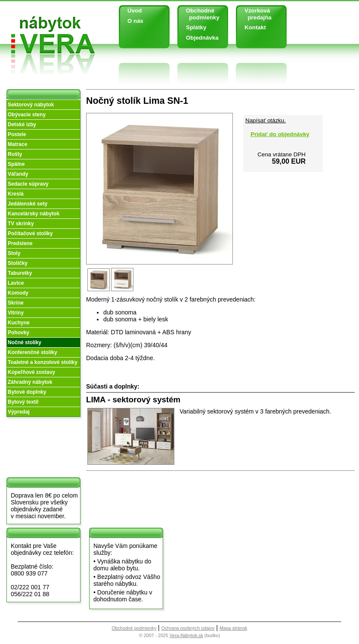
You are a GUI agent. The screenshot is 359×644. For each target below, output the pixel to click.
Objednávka (202, 38)
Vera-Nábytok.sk (186, 635)
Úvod (135, 11)
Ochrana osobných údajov (188, 628)
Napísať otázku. (266, 120)
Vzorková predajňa (255, 14)
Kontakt (255, 27)
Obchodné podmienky (200, 14)
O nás (135, 21)
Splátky (196, 27)
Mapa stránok (234, 628)
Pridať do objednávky (280, 134)
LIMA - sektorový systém (133, 400)
